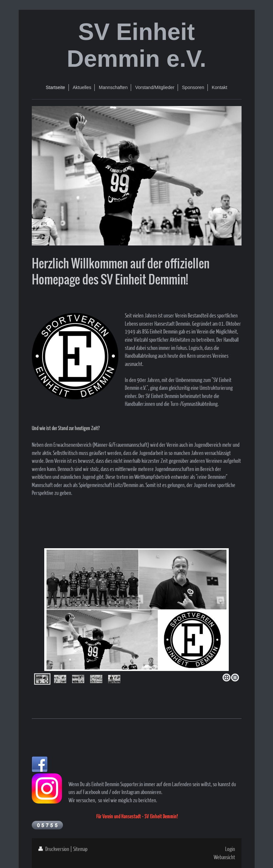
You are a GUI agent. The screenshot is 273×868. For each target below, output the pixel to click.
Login (230, 849)
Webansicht (224, 857)
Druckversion (54, 849)
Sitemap (80, 849)
